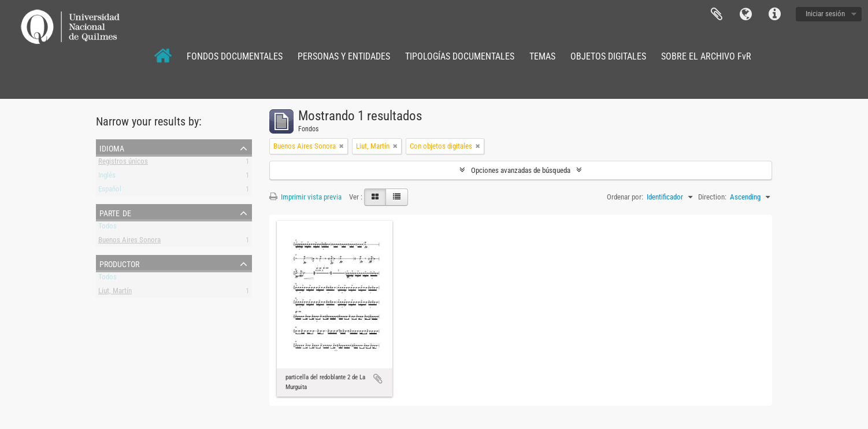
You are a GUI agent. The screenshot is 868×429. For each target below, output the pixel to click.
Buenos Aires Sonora (129, 242)
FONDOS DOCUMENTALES (235, 56)
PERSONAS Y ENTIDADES (344, 56)
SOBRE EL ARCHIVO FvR (706, 56)
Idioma (745, 14)
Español (110, 191)
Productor (119, 263)
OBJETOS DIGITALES (608, 56)
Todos (107, 228)
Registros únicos (123, 163)
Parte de (115, 212)
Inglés (107, 177)
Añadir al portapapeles (378, 379)
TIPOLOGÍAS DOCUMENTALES (460, 56)
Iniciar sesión (825, 14)
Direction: (712, 197)
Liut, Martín (115, 293)
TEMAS (542, 56)
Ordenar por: (625, 197)
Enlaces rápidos (774, 14)
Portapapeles (717, 14)
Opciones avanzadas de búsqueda (521, 170)
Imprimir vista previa (305, 197)
